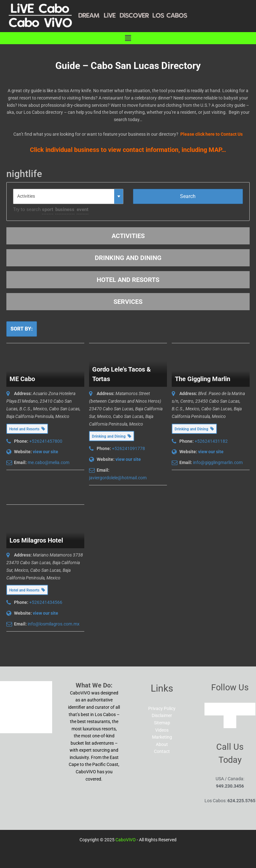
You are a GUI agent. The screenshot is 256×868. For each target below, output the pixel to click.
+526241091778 (128, 448)
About (162, 744)
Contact (162, 751)
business (65, 209)
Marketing (162, 737)
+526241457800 (46, 441)
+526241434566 (46, 602)
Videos (162, 730)
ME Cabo (22, 379)
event (83, 209)
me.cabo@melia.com (48, 462)
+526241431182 (211, 441)
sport (48, 209)
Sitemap (162, 723)
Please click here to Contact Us (211, 134)
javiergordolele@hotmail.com (118, 478)
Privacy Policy (162, 708)
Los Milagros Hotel (36, 540)
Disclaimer (162, 715)
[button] (128, 38)
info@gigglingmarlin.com (218, 462)
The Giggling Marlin (203, 379)
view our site (45, 452)
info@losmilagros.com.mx (54, 624)
